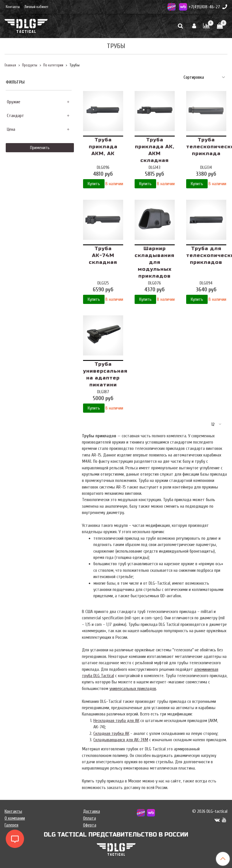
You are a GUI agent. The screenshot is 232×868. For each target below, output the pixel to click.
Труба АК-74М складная (103, 255)
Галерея (11, 825)
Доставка (92, 811)
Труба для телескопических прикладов (206, 255)
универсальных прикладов (133, 689)
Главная (10, 65)
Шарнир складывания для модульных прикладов (155, 262)
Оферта (90, 825)
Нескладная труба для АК (116, 721)
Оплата (90, 818)
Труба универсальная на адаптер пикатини (103, 374)
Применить (40, 148)
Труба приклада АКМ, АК (103, 147)
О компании (15, 818)
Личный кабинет (36, 7)
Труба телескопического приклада (206, 147)
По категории (53, 65)
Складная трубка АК (111, 733)
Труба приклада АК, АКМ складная (155, 150)
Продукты (30, 65)
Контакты (13, 7)
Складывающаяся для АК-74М (121, 740)
